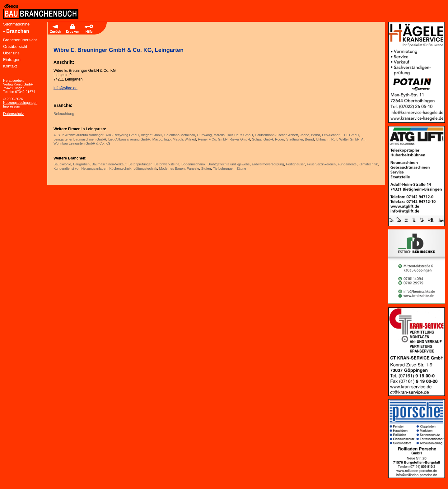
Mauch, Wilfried (184, 139)
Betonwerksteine (167, 164)
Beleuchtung (64, 114)
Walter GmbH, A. (352, 139)
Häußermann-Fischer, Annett (277, 135)
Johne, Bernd (310, 135)
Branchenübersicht (20, 40)
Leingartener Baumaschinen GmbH (80, 139)
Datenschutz (14, 114)
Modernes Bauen (172, 168)
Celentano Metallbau (180, 135)
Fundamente (347, 164)
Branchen (18, 31)
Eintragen (12, 60)
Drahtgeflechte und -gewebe (229, 164)
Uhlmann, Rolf (326, 139)
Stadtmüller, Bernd (300, 139)
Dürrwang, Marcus (211, 135)
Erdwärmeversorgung (268, 164)
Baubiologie (62, 164)
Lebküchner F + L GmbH (340, 135)
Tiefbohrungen (224, 168)
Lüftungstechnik (145, 168)
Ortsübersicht (15, 46)
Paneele (193, 168)
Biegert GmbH (152, 135)
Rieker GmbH (240, 139)
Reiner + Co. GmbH (213, 139)
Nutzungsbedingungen (20, 103)
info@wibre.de (65, 88)
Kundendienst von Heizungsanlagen (80, 168)
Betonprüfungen (140, 164)
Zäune (241, 168)
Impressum (12, 106)
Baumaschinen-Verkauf (109, 164)
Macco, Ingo (162, 139)
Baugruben (81, 164)
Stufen (206, 168)
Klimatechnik (368, 164)
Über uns (11, 53)
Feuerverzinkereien (321, 164)
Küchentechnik (121, 168)
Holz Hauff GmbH (240, 135)
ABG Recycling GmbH (122, 135)
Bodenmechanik (193, 164)
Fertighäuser (295, 164)
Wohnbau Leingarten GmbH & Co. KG (82, 143)
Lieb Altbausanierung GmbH (129, 139)
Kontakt (10, 66)
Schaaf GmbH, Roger (268, 139)
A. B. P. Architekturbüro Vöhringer (79, 135)
